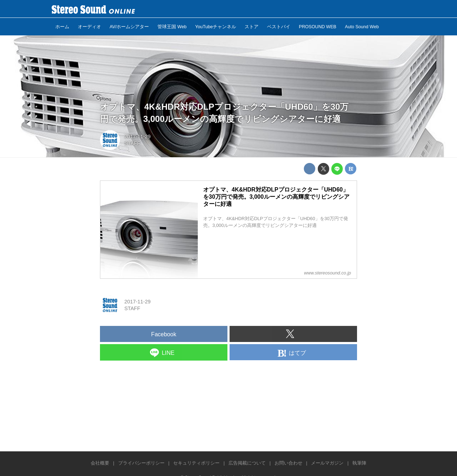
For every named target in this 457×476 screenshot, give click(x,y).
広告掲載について (247, 463)
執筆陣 (359, 463)
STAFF (132, 143)
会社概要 (100, 463)
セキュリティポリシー (196, 463)
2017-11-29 (137, 137)
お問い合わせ (288, 463)
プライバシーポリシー (141, 463)
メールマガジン (327, 463)
